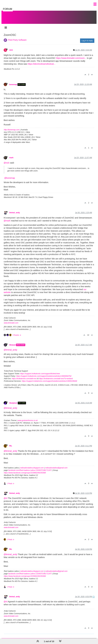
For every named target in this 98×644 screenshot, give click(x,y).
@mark (7, 218)
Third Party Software (17, 37)
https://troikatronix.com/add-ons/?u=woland (56, 376)
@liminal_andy (10, 347)
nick (11, 47)
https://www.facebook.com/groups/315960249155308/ (25, 470)
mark (11, 155)
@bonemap (10, 175)
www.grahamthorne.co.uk (28, 417)
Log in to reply (87, 38)
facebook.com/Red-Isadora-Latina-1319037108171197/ (30, 467)
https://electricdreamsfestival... (41, 61)
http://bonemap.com (12, 127)
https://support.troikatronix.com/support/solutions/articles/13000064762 (44, 373)
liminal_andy (15, 210)
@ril (6, 495)
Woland (12, 342)
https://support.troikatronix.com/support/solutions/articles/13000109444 (49, 378)
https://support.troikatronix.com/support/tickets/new (40, 371)
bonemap (13, 82)
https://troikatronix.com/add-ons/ (24, 376)
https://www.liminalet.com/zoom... (71, 55)
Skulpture (13, 400)
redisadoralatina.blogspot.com (32, 465)
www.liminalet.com (11, 320)
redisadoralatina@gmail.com (56, 465)
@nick (7, 160)
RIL (11, 443)
